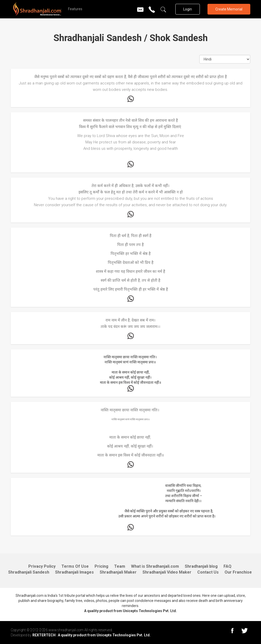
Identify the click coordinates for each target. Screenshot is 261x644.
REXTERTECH (44, 635)
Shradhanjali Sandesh (29, 572)
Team (120, 566)
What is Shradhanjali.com (155, 566)
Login (188, 9)
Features (75, 9)
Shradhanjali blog (201, 566)
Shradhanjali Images (74, 572)
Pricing (101, 566)
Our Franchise (238, 572)
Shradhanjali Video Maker (167, 572)
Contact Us (208, 572)
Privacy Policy (42, 566)
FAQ (227, 566)
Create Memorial (229, 9)
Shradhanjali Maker (118, 572)
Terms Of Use (75, 566)
